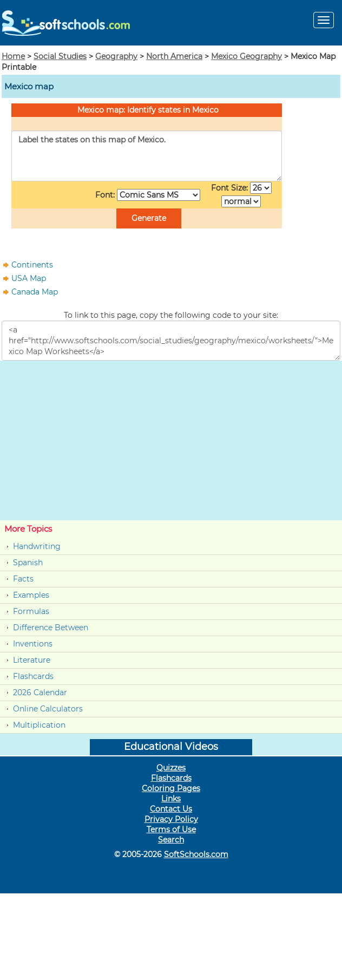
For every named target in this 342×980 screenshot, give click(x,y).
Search (171, 840)
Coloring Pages (171, 788)
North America (174, 56)
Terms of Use (171, 829)
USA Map (29, 278)
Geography (116, 56)
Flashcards (33, 676)
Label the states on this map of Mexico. (147, 156)
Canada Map (35, 292)
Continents (32, 265)
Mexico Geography (246, 56)
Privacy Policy (171, 819)
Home (13, 56)
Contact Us (171, 809)
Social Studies (60, 56)
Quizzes (171, 768)
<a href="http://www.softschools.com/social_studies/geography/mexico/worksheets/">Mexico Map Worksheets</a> (171, 341)
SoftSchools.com (196, 854)
